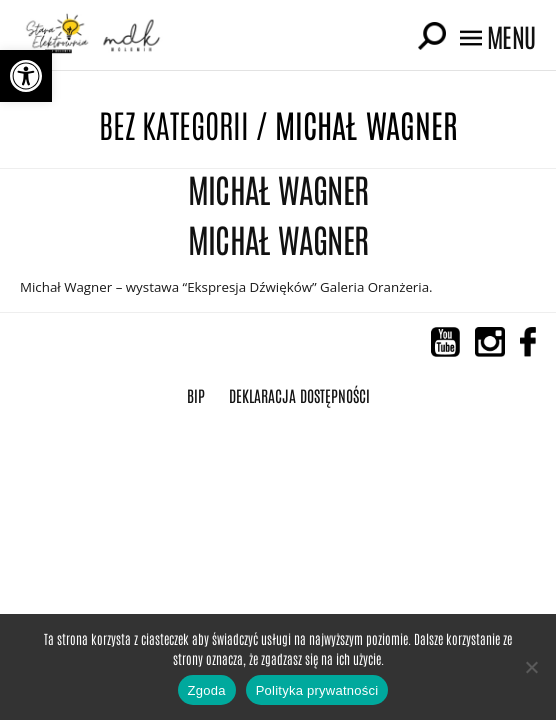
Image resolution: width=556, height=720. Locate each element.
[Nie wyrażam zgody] (531, 667)
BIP (196, 395)
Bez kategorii (174, 123)
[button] (26, 76)
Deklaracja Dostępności (299, 395)
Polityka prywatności (317, 690)
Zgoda (207, 690)
